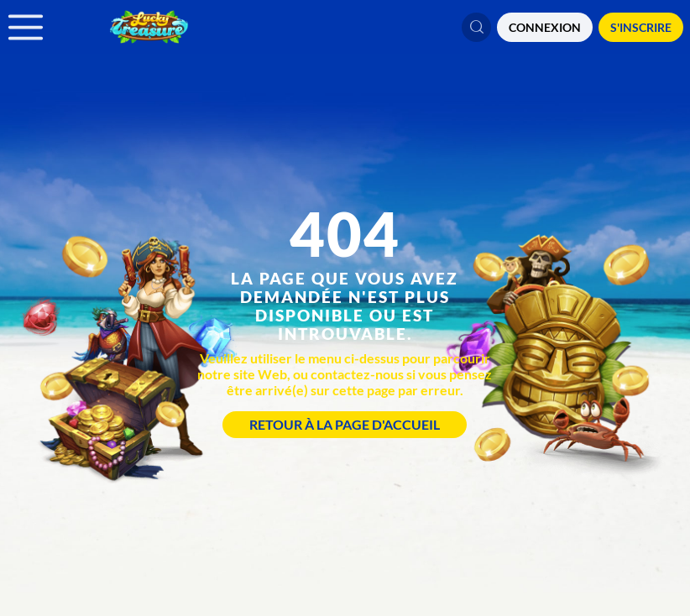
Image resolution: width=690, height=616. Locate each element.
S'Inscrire (641, 27)
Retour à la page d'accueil (345, 424)
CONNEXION (545, 27)
